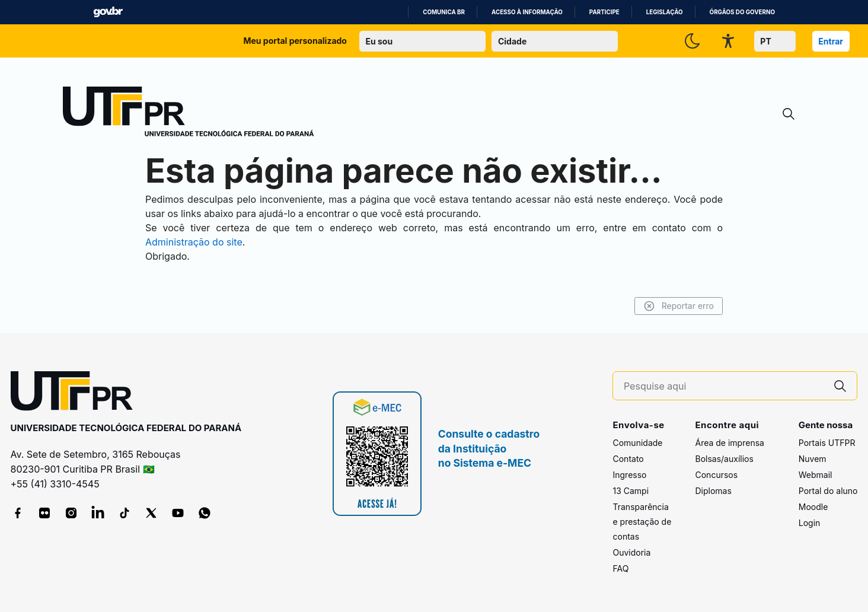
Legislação (665, 12)
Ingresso (629, 475)
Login (810, 523)
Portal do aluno (828, 491)
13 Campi (631, 491)
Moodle (813, 507)
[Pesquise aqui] (724, 386)
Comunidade (637, 443)
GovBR (108, 12)
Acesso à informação (527, 12)
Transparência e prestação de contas (642, 522)
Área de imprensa (729, 443)
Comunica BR (444, 12)
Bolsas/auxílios (724, 459)
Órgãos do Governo (742, 12)
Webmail (816, 475)
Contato (628, 459)
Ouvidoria (631, 552)
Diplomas (713, 491)
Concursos (716, 475)
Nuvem (813, 459)
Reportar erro (679, 306)
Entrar (831, 41)
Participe (604, 12)
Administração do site (194, 242)
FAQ (620, 568)
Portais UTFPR (827, 443)
